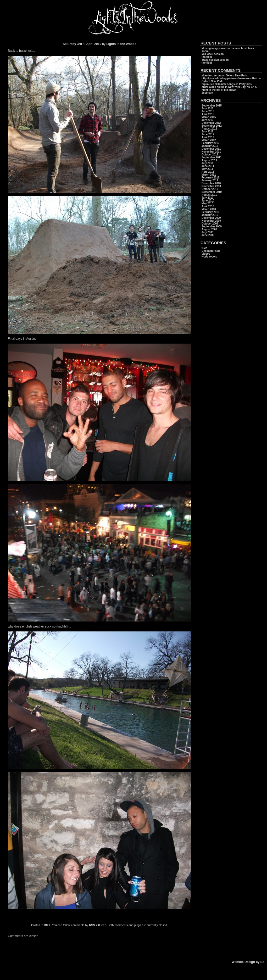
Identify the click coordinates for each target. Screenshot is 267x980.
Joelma (206, 93)
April (90, 44)
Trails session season (215, 60)
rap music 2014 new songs (218, 84)
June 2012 (208, 134)
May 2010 (207, 203)
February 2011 (210, 178)
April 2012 (208, 137)
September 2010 (212, 192)
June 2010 (208, 201)
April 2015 (208, 114)
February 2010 (210, 212)
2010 (98, 44)
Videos (206, 254)
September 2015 (212, 106)
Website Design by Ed (248, 962)
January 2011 (210, 180)
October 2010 (210, 189)
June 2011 (208, 166)
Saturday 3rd (72, 44)
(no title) (207, 57)
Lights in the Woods (121, 44)
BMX (47, 925)
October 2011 (210, 155)
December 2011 (211, 149)
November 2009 (211, 221)
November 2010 (211, 186)
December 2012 (211, 123)
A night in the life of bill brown (229, 88)
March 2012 (209, 140)
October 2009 (210, 224)
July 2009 (207, 232)
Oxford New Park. (237, 75)
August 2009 (209, 229)
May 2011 (207, 169)
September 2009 (212, 226)
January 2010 (210, 215)
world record (210, 257)
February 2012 (210, 143)
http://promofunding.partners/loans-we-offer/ (229, 78)
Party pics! (246, 84)
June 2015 (208, 111)
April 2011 (208, 172)
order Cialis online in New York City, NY (226, 87)
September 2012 (212, 126)
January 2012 (210, 146)
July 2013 (207, 120)
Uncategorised (211, 251)
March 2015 (209, 117)
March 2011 (209, 175)
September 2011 (212, 157)
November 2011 (211, 152)
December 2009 (211, 218)
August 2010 (209, 195)
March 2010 (209, 209)
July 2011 (207, 163)
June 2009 (208, 235)
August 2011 (209, 160)
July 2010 (207, 198)
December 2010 (211, 183)
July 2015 (207, 108)
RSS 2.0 (94, 925)
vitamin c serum (212, 75)
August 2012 (209, 129)
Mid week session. (213, 54)
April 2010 (208, 206)
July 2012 (207, 131)
